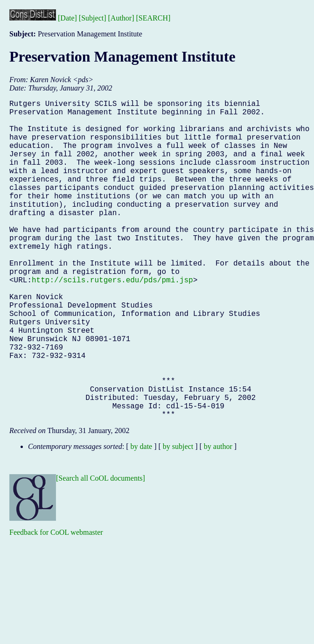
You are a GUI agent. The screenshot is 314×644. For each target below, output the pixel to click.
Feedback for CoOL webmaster (56, 603)
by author (218, 517)
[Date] (67, 18)
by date (142, 517)
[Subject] (93, 18)
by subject (178, 517)
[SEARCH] (154, 18)
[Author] (121, 18)
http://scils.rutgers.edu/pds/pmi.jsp (112, 321)
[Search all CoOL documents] (101, 549)
